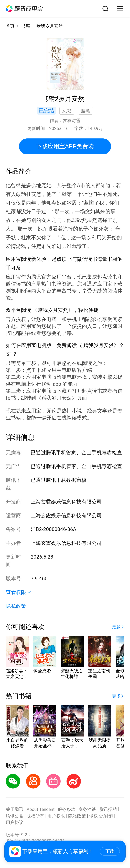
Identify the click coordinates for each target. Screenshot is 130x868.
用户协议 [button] (15, 822)
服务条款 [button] (67, 809)
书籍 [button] (26, 26)
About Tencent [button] (41, 809)
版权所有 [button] (35, 816)
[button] (24, 9)
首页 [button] (10, 26)
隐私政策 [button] (16, 606)
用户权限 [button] (56, 816)
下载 (110, 851)
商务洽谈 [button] (87, 809)
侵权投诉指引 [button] (102, 816)
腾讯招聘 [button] (108, 809)
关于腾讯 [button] (15, 809)
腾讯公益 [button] (15, 816)
